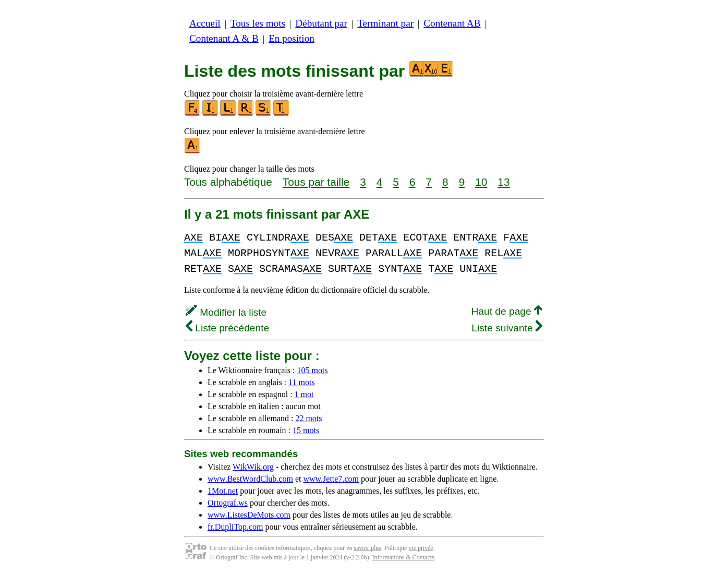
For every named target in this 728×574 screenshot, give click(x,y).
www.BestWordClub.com (250, 479)
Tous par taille (316, 182)
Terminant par (385, 23)
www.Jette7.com (331, 479)
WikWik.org (253, 467)
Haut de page (507, 311)
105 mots (312, 370)
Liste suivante (507, 328)
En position (292, 38)
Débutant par (321, 23)
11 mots (302, 382)
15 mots (306, 430)
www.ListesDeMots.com (249, 515)
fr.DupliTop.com (235, 527)
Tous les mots (258, 23)
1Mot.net (223, 491)
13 (503, 182)
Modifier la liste (226, 312)
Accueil (205, 23)
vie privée (421, 548)
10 (481, 182)
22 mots (308, 418)
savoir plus (368, 548)
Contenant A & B (224, 38)
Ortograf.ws (228, 503)
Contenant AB (452, 23)
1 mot (304, 394)
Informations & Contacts (403, 557)
